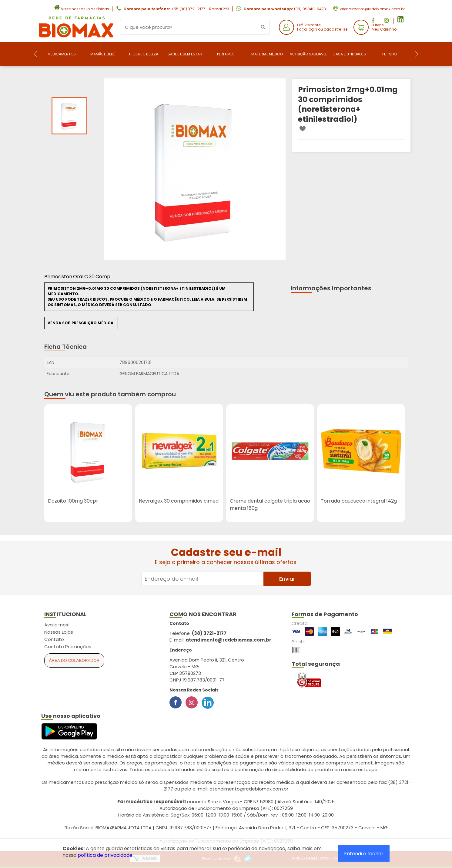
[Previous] (36, 54)
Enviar (287, 579)
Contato (54, 639)
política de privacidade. (105, 855)
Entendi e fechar (364, 854)
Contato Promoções (68, 647)
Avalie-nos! (57, 625)
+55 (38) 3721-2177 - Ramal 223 (200, 9)
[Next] (417, 54)
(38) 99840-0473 (310, 9)
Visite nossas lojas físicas (85, 9)
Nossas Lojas (59, 632)
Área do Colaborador (74, 660)
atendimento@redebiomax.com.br (372, 9)
